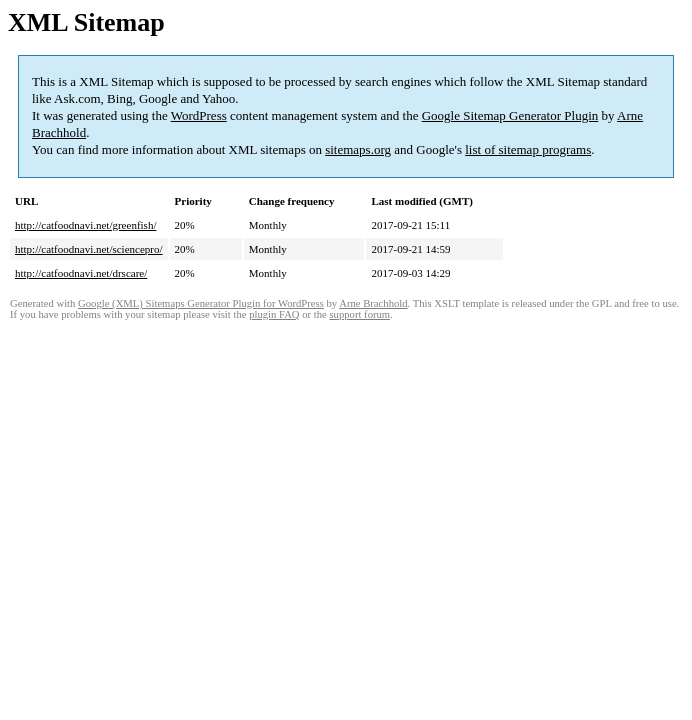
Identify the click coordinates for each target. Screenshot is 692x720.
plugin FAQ (274, 314)
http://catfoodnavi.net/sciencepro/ (89, 249)
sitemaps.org (358, 149)
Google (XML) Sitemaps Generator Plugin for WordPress (201, 303)
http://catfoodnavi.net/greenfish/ (85, 225)
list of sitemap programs (528, 149)
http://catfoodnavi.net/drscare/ (81, 273)
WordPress (199, 115)
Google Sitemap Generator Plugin (510, 115)
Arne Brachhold (373, 303)
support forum (359, 314)
